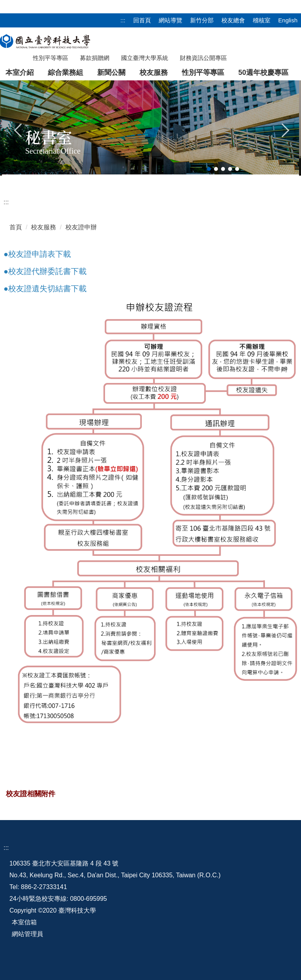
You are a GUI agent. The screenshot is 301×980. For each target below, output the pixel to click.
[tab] (209, 169)
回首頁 (142, 20)
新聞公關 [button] (111, 73)
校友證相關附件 (31, 794)
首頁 (16, 227)
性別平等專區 (203, 73)
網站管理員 (27, 934)
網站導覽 (170, 20)
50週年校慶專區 (263, 73)
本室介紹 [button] (20, 73)
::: (123, 20)
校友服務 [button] (154, 73)
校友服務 (44, 227)
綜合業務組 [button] (65, 73)
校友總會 (233, 20)
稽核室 (262, 20)
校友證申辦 (81, 227)
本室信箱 (24, 922)
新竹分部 (202, 20)
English (288, 20)
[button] (18, 129)
